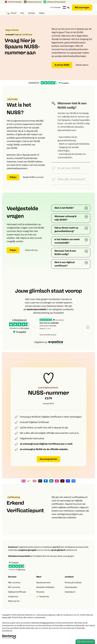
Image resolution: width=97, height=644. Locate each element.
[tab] (71, 130)
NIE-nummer (14, 583)
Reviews (32, 13)
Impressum (70, 592)
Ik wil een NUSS (62, 65)
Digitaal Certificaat (17, 592)
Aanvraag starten (48, 459)
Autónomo (13, 597)
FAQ (22, 13)
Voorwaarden (71, 587)
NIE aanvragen (82, 7)
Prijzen (42, 13)
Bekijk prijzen (82, 65)
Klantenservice (44, 583)
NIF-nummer (14, 587)
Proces (14, 13)
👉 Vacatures (43, 597)
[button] (7, 8)
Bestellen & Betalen (46, 587)
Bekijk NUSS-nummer (33, 177)
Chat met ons (31, 250)
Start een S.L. (14, 601)
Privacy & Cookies (73, 583)
